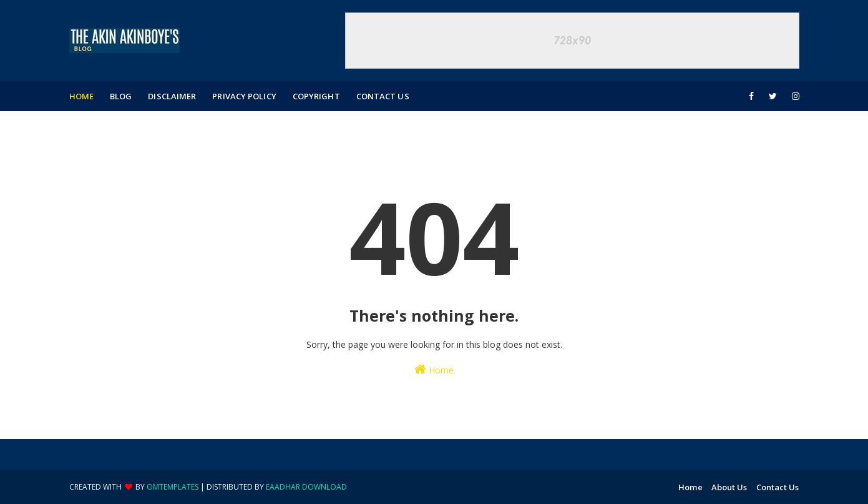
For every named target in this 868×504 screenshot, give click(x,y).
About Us (729, 487)
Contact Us (778, 487)
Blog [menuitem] (121, 96)
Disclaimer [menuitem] (172, 96)
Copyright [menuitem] (316, 96)
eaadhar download (306, 487)
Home (434, 369)
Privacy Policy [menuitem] (244, 96)
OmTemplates (173, 487)
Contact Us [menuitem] (383, 96)
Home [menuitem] (81, 96)
